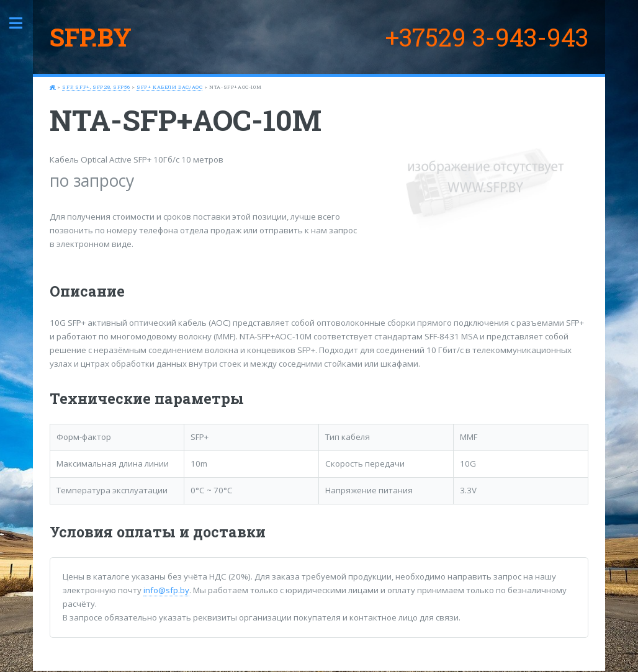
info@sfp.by (166, 590)
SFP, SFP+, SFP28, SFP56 (96, 87)
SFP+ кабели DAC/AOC (169, 87)
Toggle (22, 23)
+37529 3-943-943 (487, 37)
